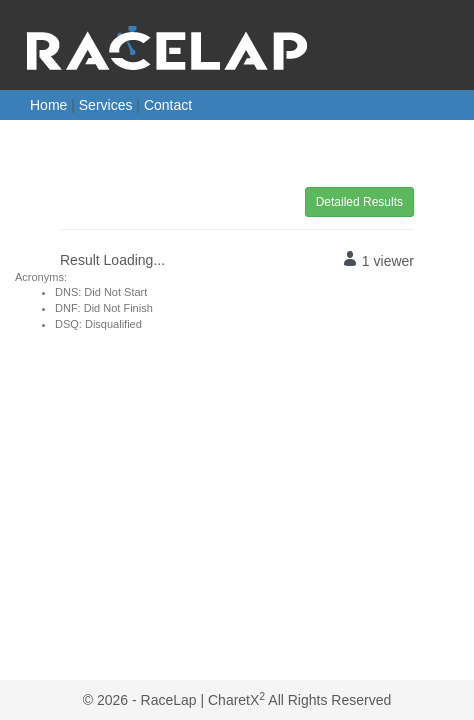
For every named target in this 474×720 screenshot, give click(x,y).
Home (48, 105)
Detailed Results (359, 202)
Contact (168, 105)
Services (106, 105)
